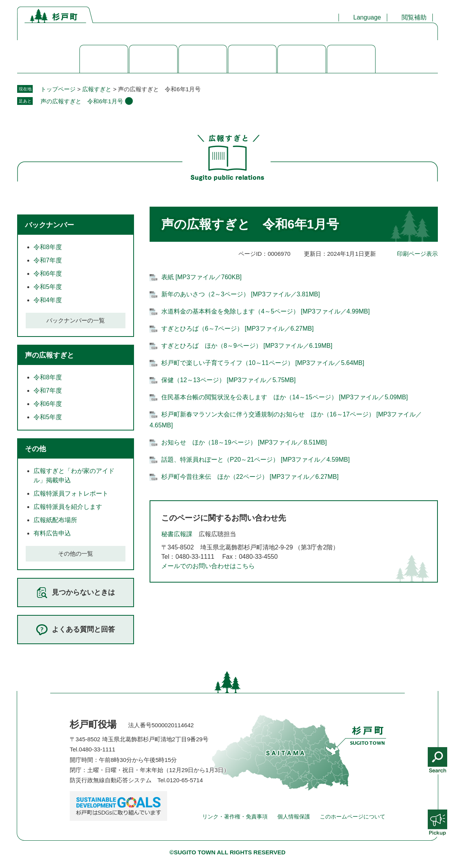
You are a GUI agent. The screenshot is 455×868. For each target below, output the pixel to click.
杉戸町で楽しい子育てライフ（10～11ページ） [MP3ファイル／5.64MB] (263, 363)
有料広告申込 (52, 533)
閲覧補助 (414, 17)
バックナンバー (49, 225)
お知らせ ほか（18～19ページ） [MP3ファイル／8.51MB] (244, 442)
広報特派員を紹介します (68, 507)
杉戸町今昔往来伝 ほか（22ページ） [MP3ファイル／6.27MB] (250, 477)
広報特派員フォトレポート (71, 493)
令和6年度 (48, 274)
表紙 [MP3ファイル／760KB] (201, 277)
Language (367, 17)
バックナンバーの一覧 (76, 320)
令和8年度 (48, 247)
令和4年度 (48, 300)
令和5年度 (48, 287)
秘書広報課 (177, 534)
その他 (35, 449)
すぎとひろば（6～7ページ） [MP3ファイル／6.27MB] (237, 329)
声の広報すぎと (49, 355)
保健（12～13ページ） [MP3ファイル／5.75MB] (228, 380)
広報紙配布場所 (55, 520)
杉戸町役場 (93, 724)
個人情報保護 (294, 817)
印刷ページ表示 (417, 254)
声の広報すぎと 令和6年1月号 (82, 101)
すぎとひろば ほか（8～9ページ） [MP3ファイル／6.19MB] (247, 346)
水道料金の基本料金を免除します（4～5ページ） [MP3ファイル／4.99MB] (265, 311)
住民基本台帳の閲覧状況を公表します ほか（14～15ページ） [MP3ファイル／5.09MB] (285, 397)
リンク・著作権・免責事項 (235, 817)
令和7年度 (48, 260)
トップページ (58, 89)
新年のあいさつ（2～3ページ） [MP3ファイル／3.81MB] (241, 294)
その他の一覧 (76, 554)
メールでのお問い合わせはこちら (208, 566)
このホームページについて (353, 817)
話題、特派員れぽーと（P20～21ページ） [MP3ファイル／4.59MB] (256, 460)
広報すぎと (97, 89)
